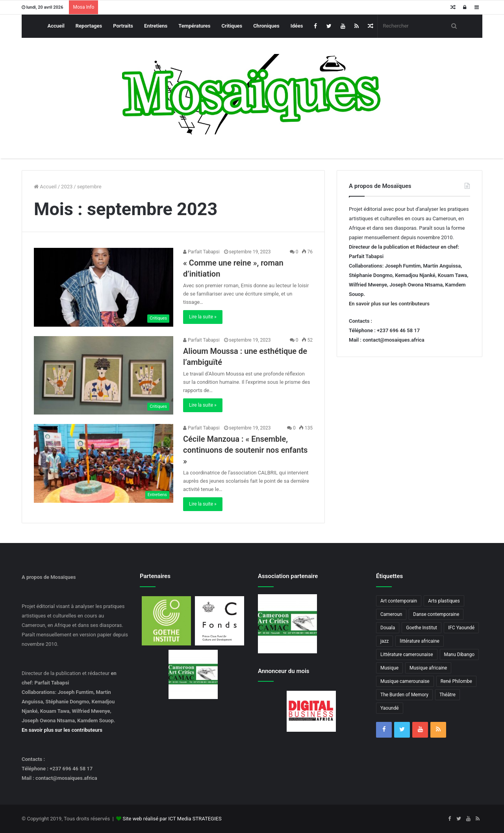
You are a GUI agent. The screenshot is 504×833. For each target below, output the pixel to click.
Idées (297, 26)
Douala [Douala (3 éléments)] (388, 628)
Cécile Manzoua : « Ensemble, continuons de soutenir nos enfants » (245, 450)
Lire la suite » (203, 317)
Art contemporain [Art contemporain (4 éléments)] (399, 601)
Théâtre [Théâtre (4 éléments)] (447, 695)
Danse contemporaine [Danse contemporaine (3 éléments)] (436, 614)
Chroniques (266, 26)
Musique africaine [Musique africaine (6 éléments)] (428, 668)
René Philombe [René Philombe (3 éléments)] (456, 681)
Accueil (56, 26)
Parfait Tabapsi (201, 252)
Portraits (123, 26)
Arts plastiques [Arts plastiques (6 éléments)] (444, 601)
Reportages (89, 26)
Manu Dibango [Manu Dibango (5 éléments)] (460, 654)
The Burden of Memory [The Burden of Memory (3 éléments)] (404, 695)
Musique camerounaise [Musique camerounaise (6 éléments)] (405, 681)
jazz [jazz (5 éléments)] (384, 641)
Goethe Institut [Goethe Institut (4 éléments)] (422, 628)
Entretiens (156, 26)
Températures (194, 26)
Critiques (232, 26)
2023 (67, 187)
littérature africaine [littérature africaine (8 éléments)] (420, 641)
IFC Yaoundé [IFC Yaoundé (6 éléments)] (461, 628)
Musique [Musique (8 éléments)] (389, 668)
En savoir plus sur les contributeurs (389, 304)
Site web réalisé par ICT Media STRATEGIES (172, 819)
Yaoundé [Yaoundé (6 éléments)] (390, 708)
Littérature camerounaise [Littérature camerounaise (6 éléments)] (407, 654)
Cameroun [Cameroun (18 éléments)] (391, 614)
